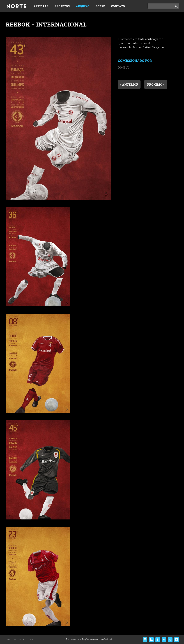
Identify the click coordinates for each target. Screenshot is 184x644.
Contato (118, 6)
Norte (17, 6)
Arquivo (83, 6)
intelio (110, 639)
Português (26, 639)
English (12, 639)
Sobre (100, 6)
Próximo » (156, 84)
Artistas (41, 6)
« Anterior (129, 84)
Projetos (62, 6)
